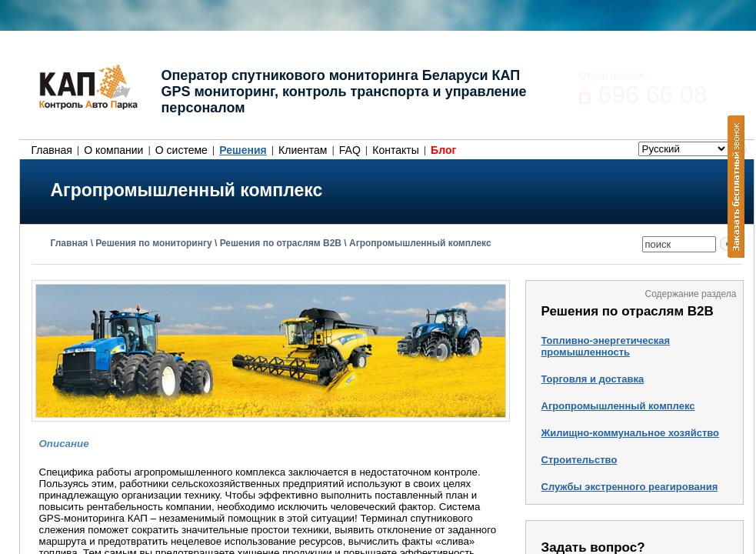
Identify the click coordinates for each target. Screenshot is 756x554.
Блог (443, 150)
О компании (113, 150)
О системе (182, 150)
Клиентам (303, 150)
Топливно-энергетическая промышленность (606, 346)
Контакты (395, 150)
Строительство (579, 460)
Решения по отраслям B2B (281, 243)
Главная (52, 150)
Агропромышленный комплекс (420, 243)
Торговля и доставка (593, 379)
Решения (243, 150)
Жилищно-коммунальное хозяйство (631, 433)
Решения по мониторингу (153, 243)
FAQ (350, 150)
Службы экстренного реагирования (630, 487)
